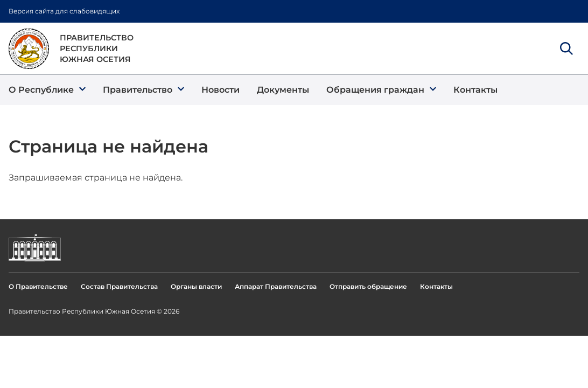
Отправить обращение (368, 286)
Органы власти (196, 286)
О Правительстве (38, 286)
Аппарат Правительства (276, 286)
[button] (47, 90)
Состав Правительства (119, 286)
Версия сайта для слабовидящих (64, 11)
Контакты (436, 286)
